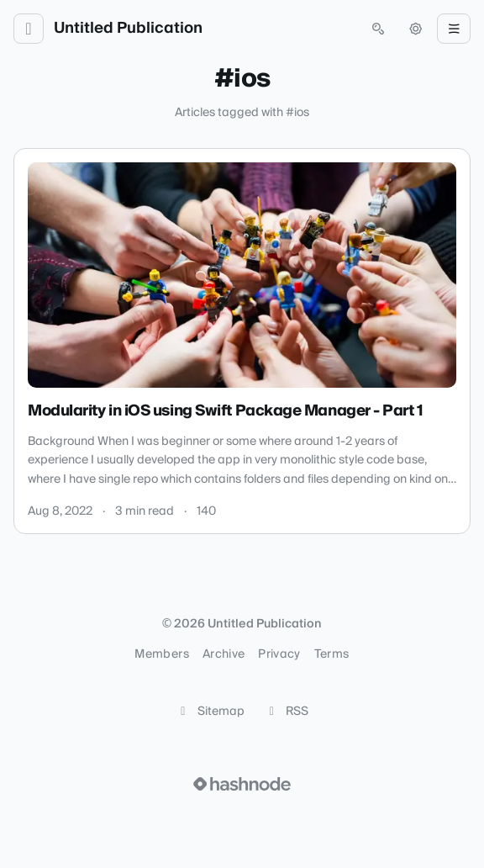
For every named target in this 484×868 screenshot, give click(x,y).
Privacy (279, 654)
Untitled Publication (128, 29)
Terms (332, 654)
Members (161, 654)
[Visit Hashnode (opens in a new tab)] (242, 784)
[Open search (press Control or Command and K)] (378, 29)
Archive (224, 654)
